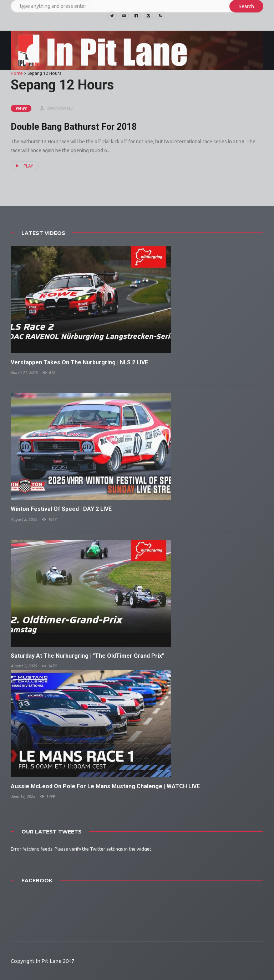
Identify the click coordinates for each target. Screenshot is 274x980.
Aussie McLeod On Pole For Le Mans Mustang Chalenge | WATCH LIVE (105, 786)
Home (17, 73)
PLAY (24, 166)
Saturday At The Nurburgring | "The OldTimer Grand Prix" (87, 656)
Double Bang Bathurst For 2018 (74, 127)
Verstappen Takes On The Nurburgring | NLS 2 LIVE (79, 362)
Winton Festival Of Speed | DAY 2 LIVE (61, 509)
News (21, 108)
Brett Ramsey (55, 108)
